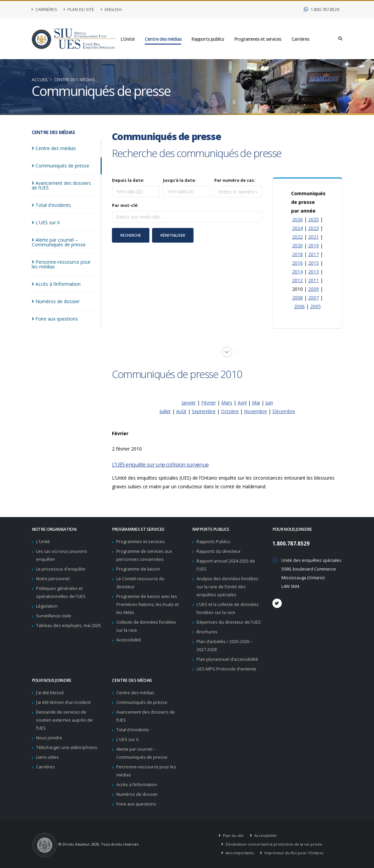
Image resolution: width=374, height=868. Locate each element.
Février (209, 403)
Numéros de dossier (137, 794)
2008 (297, 298)
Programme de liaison (138, 569)
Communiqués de (60, 166)
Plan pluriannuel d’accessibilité (227, 659)
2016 (297, 263)
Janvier (189, 403)
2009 (314, 289)
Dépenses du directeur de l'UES (229, 622)
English (111, 10)
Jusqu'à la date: (180, 180)
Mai (256, 403)
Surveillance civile (54, 616)
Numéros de (56, 297)
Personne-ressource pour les (65, 260)
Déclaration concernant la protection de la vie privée (273, 844)
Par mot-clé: (125, 206)
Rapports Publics (213, 542)
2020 (297, 245)
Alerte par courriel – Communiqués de (59, 237)
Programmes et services (258, 39)
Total (51, 200)
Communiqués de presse (142, 702)
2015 (314, 263)
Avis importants (239, 853)
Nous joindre (49, 738)
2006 (299, 306)
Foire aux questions (136, 804)
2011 (314, 280)
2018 (297, 254)
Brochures (207, 632)
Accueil (40, 80)
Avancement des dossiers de (71, 183)
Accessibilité (129, 640)
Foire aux (55, 314)
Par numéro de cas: (235, 180)
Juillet (165, 411)
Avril (242, 403)
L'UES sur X (127, 739)
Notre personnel (53, 579)
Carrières (44, 10)
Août (181, 411)
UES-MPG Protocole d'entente (226, 669)
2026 (297, 219)
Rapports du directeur (219, 551)
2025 (314, 219)
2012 (297, 280)
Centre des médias (163, 39)
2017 (314, 254)
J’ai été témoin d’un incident (63, 702)
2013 (314, 272)
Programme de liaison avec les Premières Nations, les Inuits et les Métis (148, 604)
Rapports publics (208, 39)
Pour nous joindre (138, 80)
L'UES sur (46, 218)
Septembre (204, 411)
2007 (314, 298)
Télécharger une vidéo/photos (67, 748)
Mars (227, 403)
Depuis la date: (128, 180)
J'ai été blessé (50, 693)
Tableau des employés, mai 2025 (69, 626)
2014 (297, 272)
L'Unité (128, 39)
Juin (269, 403)
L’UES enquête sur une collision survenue (160, 464)
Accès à (56, 279)
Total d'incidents (133, 730)
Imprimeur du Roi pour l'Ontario (293, 853)
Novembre (256, 411)
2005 (316, 306)
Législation (47, 606)
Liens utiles (47, 757)
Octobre (230, 411)
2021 (314, 237)
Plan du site (79, 10)
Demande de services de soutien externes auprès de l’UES (64, 720)
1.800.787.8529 (322, 10)
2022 (297, 237)
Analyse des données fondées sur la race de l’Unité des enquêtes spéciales (227, 587)
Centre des (54, 148)
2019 (314, 245)
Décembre (284, 411)
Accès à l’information (137, 785)
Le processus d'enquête (61, 569)
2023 (314, 228)
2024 (297, 228)
